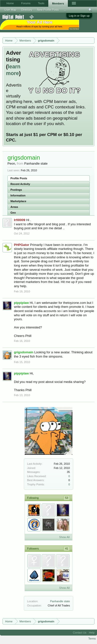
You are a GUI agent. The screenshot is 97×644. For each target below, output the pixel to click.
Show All (64, 537)
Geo (13, 213)
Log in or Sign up (79, 16)
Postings (16, 190)
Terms (92, 639)
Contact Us (80, 633)
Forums (26, 3)
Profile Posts (19, 178)
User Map (10, 10)
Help (92, 633)
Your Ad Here (74, 29)
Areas (14, 207)
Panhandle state (60, 601)
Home (10, 3)
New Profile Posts (48, 10)
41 (67, 549)
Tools (41, 3)
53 (67, 498)
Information (18, 195)
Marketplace (18, 201)
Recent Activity (20, 184)
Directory (27, 10)
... (65, 10)
